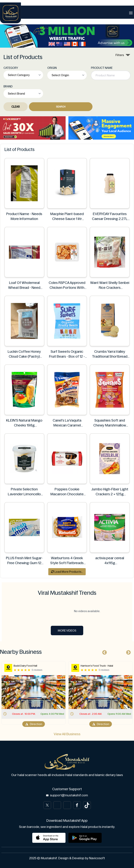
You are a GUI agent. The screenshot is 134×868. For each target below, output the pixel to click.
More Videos (67, 631)
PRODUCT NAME (102, 68)
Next (128, 652)
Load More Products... (67, 572)
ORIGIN (52, 68)
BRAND (8, 86)
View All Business (67, 734)
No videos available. (67, 611)
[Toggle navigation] (131, 13)
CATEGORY (11, 68)
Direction (34, 724)
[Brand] (10, 13)
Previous (104, 652)
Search (61, 107)
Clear (16, 107)
